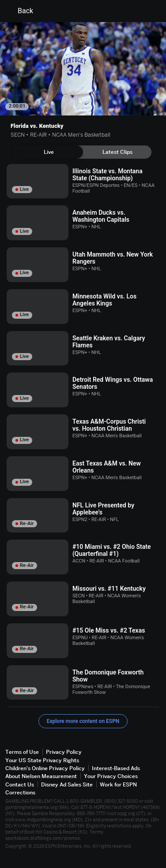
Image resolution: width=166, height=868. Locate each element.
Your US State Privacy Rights (42, 760)
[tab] (49, 152)
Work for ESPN (118, 784)
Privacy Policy (64, 752)
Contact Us (20, 784)
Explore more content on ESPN (83, 721)
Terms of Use (22, 752)
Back (20, 11)
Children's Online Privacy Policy (45, 768)
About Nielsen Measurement (41, 776)
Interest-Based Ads (116, 768)
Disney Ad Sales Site (67, 784)
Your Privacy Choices (111, 776)
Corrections (20, 792)
